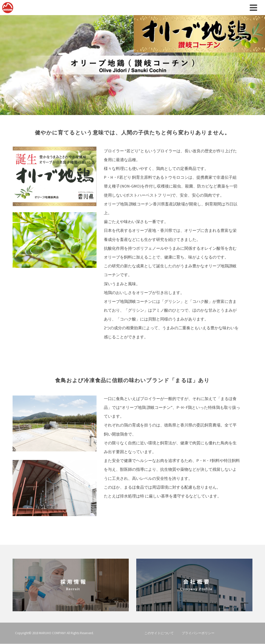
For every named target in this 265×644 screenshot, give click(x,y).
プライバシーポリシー (198, 633)
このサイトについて (159, 633)
